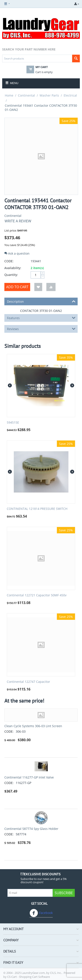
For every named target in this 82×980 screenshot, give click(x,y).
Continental (26, 95)
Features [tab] (41, 318)
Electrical (70, 95)
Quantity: (11, 275)
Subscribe (64, 893)
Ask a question (17, 253)
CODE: (9, 261)
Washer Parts (49, 95)
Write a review (18, 221)
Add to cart (17, 287)
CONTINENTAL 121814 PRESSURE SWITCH (37, 509)
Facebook (41, 913)
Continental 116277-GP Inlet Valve (29, 777)
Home (9, 95)
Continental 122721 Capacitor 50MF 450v (37, 595)
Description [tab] (41, 301)
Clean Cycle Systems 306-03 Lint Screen (33, 726)
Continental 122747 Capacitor (28, 682)
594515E (13, 423)
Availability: (13, 268)
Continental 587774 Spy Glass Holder (31, 829)
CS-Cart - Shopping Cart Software (29, 977)
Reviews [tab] (41, 329)
